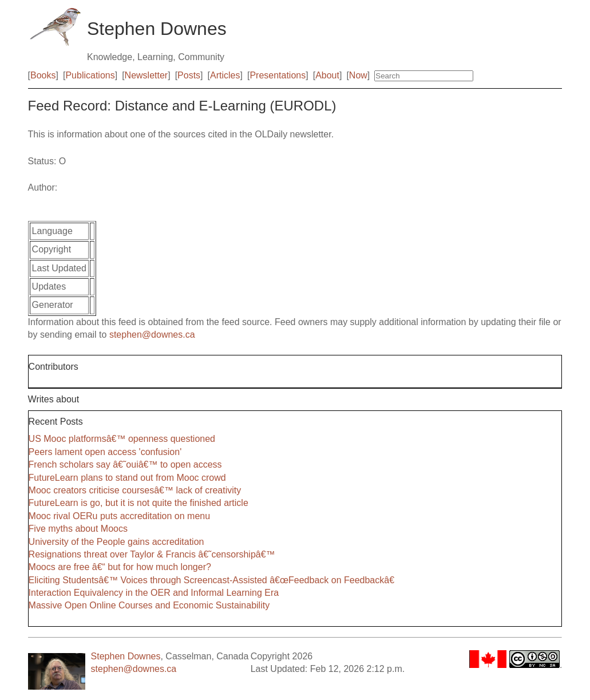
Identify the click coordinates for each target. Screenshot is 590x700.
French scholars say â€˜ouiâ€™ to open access (125, 464)
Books (43, 75)
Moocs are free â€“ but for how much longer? (120, 567)
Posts (189, 75)
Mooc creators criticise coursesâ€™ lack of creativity (135, 490)
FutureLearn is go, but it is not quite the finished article (138, 503)
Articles (225, 75)
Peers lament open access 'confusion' (105, 452)
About (327, 75)
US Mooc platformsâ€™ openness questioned (122, 439)
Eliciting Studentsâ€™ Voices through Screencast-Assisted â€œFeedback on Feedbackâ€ (214, 580)
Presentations (278, 75)
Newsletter (146, 75)
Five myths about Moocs (78, 529)
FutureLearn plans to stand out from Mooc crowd (127, 478)
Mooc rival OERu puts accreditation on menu (119, 516)
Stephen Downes (126, 656)
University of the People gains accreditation (116, 542)
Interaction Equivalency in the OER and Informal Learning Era (154, 593)
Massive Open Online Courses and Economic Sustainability (149, 605)
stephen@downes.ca (152, 335)
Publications (90, 75)
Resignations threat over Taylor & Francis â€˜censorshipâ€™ (152, 554)
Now (358, 75)
